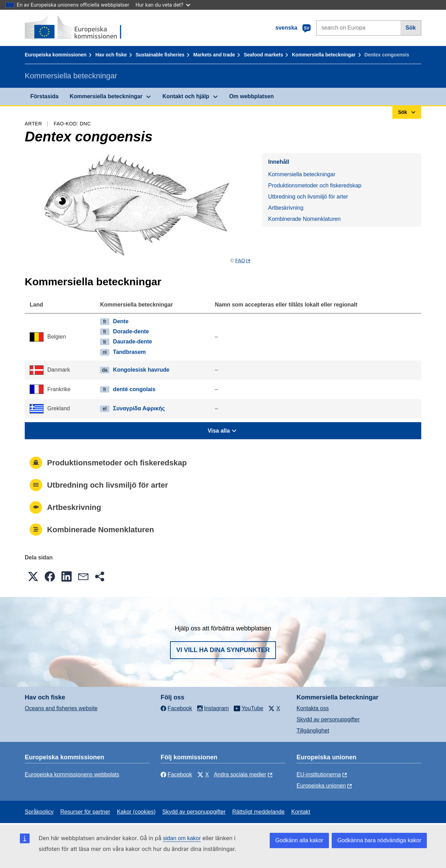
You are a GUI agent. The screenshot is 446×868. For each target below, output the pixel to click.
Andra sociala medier (240, 774)
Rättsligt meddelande (258, 812)
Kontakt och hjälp (186, 96)
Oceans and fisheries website (61, 708)
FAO (240, 261)
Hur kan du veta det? (163, 5)
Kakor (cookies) (136, 812)
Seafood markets (264, 55)
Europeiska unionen (321, 786)
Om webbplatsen (252, 96)
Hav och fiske (111, 55)
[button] (33, 576)
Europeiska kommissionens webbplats (72, 774)
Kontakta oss (313, 708)
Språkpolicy (39, 812)
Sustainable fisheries (160, 55)
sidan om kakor (182, 838)
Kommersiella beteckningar (324, 55)
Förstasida (44, 96)
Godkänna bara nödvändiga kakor (379, 840)
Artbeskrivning (286, 208)
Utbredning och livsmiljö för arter (308, 197)
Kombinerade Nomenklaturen (304, 219)
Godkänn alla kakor (299, 840)
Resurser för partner (85, 812)
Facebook (176, 774)
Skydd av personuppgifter (328, 719)
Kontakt (301, 812)
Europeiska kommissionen (56, 55)
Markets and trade (214, 55)
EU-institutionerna (319, 774)
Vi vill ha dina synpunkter (223, 650)
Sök (411, 28)
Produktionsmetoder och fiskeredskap (315, 185)
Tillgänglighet (313, 731)
